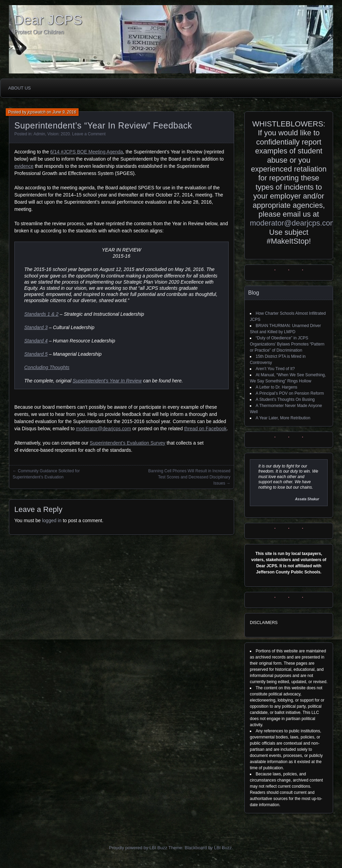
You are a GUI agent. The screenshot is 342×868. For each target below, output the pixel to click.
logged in (52, 520)
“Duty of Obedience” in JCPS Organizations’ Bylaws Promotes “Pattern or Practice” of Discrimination (287, 344)
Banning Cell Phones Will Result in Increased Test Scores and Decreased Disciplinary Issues (189, 477)
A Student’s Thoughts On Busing (285, 399)
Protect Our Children (39, 32)
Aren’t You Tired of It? (275, 369)
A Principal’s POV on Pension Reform (290, 393)
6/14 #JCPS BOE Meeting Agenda (87, 152)
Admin (39, 134)
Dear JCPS (48, 20)
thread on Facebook (206, 429)
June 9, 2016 (64, 112)
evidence (24, 166)
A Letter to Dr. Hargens (276, 387)
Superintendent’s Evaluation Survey (128, 443)
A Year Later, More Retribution (283, 418)
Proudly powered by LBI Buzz (138, 848)
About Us (19, 88)
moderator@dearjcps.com (104, 429)
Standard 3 (36, 327)
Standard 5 (36, 354)
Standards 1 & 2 (41, 314)
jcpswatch (37, 112)
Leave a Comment (89, 134)
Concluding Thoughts (47, 367)
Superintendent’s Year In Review (107, 381)
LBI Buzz (223, 848)
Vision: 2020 (59, 134)
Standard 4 (36, 341)
